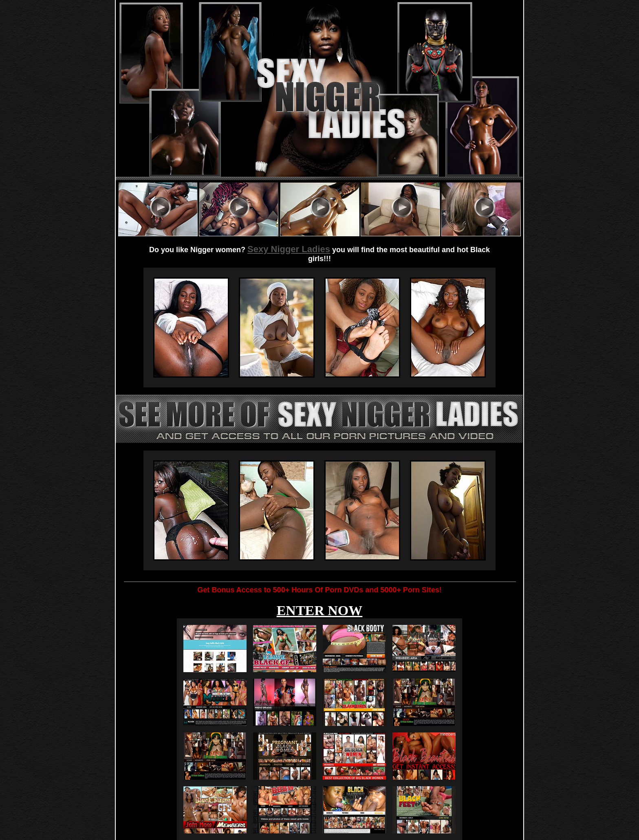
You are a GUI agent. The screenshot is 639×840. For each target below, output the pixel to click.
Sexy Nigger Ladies (289, 249)
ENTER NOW (320, 610)
